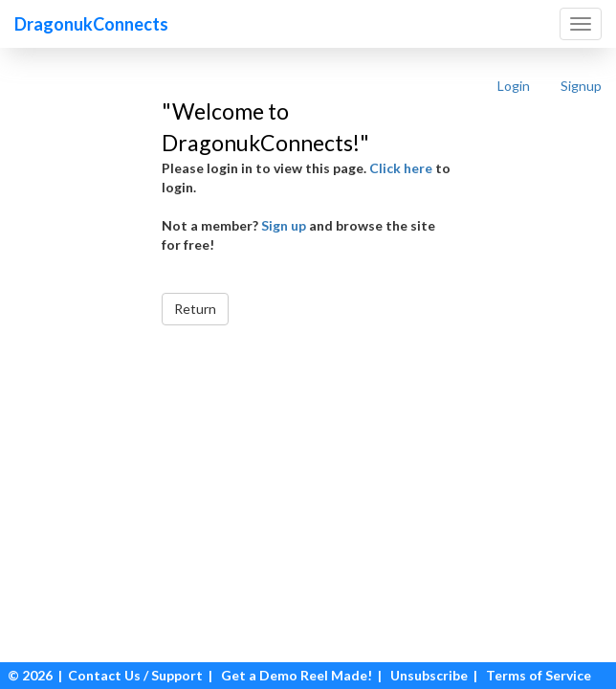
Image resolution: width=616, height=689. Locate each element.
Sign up (284, 225)
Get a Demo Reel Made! (297, 675)
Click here (401, 168)
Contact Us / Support (135, 675)
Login (514, 86)
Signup (581, 86)
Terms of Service (539, 675)
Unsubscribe (429, 675)
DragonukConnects (91, 24)
